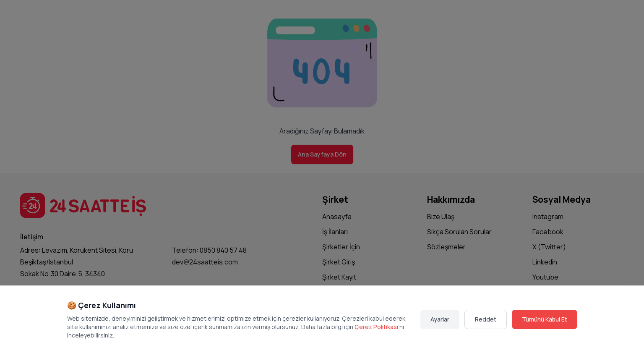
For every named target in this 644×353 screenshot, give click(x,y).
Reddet (486, 319)
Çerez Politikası (376, 327)
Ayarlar (440, 319)
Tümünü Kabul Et (545, 319)
